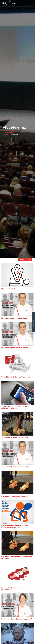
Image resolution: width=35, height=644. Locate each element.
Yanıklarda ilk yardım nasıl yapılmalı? (17, 619)
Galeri (7, 135)
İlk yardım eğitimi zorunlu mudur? (15, 318)
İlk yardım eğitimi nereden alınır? (15, 348)
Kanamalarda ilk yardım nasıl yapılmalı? (13, 589)
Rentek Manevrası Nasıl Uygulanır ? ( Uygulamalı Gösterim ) (16, 526)
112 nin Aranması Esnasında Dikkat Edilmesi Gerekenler (15, 407)
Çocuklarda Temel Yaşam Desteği (15, 467)
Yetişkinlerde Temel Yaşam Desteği (15, 437)
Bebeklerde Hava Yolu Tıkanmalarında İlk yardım (17, 558)
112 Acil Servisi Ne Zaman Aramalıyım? (16, 377)
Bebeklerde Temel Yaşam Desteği (15, 496)
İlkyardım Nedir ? (8, 289)
